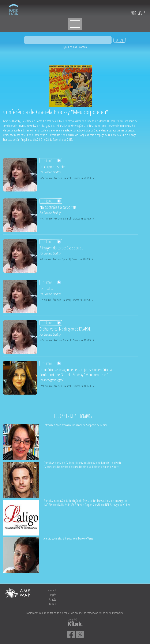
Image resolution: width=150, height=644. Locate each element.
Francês (52, 599)
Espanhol (51, 590)
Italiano (52, 604)
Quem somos (70, 47)
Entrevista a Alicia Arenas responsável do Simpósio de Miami (75, 425)
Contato (83, 47)
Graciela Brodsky (52, 172)
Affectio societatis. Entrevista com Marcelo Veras (68, 538)
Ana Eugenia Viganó (53, 380)
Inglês (53, 595)
